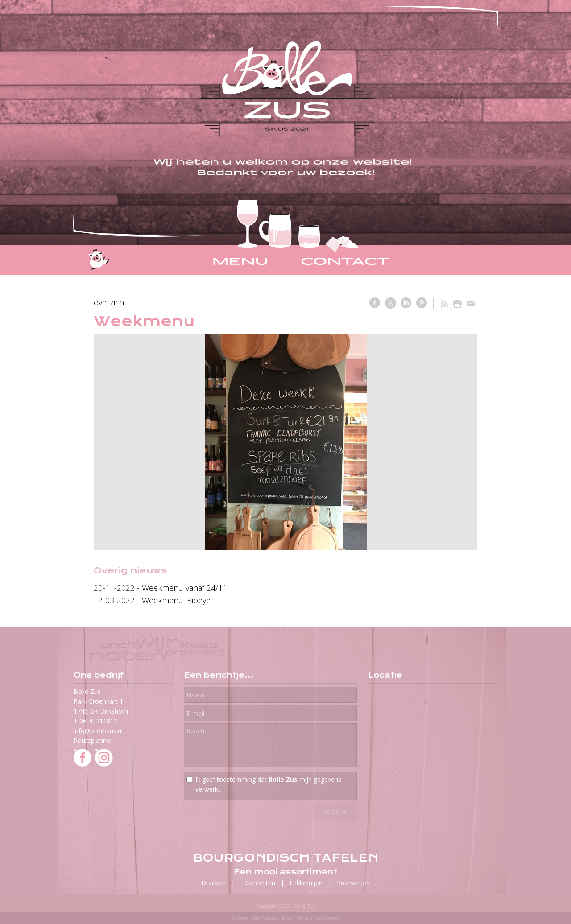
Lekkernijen (306, 883)
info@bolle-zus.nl (98, 731)
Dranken (213, 883)
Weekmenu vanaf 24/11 (184, 588)
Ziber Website (265, 918)
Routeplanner (93, 740)
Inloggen (240, 918)
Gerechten (260, 883)
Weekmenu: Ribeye (176, 600)
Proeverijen (353, 883)
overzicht (110, 302)
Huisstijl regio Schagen (319, 918)
